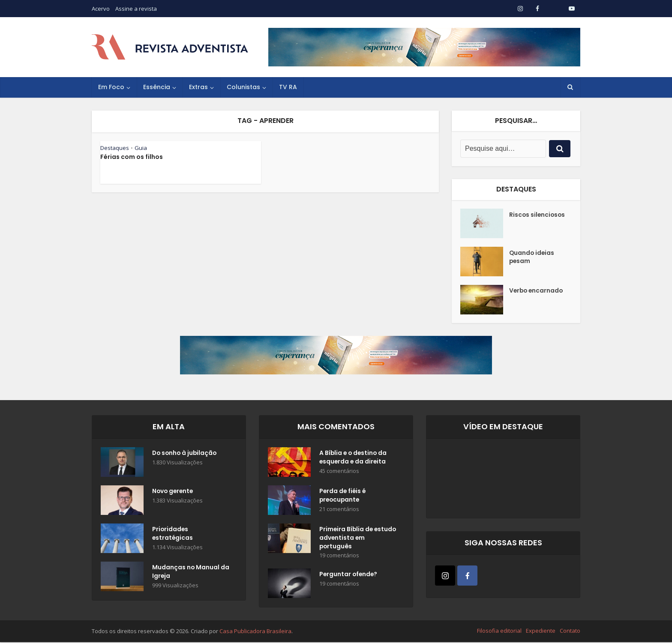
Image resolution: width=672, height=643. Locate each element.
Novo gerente (174, 492)
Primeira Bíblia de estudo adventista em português (354, 538)
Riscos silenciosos (538, 215)
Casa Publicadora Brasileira (255, 632)
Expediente (541, 631)
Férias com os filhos (132, 157)
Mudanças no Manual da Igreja (186, 572)
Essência (157, 87)
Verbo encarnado (537, 291)
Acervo (101, 9)
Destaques (115, 148)
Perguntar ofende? (349, 576)
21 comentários (339, 510)
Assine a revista (136, 9)
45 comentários (339, 471)
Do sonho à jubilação (186, 454)
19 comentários (339, 556)
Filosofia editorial (499, 631)
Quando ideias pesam (532, 257)
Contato (570, 631)
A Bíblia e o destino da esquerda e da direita (354, 458)
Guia (141, 148)
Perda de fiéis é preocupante (343, 496)
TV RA (288, 87)
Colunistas (243, 87)
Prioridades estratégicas (173, 534)
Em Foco (111, 87)
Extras (198, 87)
